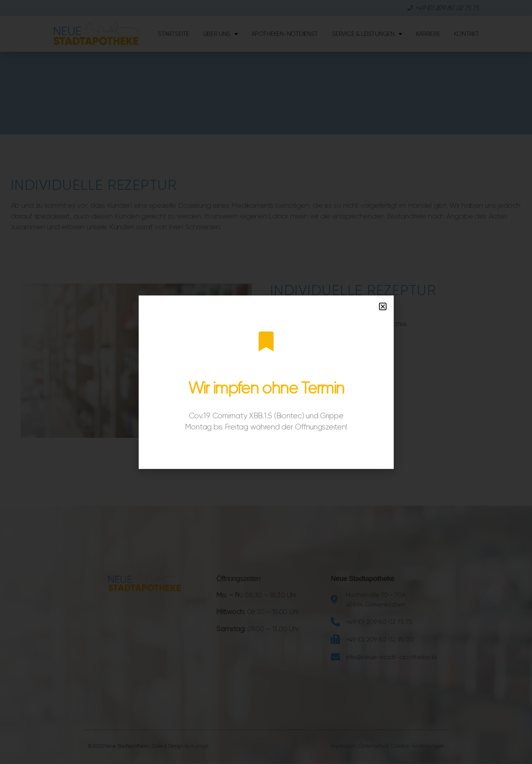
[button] (383, 306)
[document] (266, 382)
